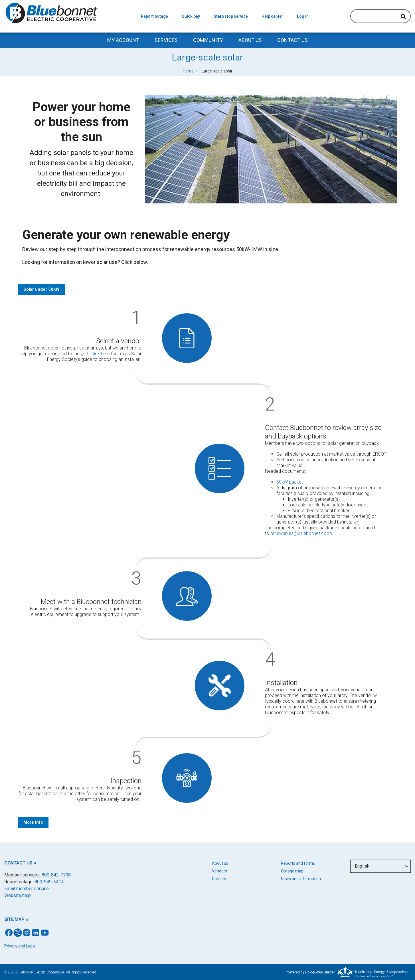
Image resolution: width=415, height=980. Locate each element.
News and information (301, 879)
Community (208, 40)
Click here (100, 354)
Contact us (292, 40)
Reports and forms (298, 863)
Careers (219, 879)
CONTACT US (18, 863)
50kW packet (290, 482)
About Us (250, 40)
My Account (123, 40)
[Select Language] (381, 866)
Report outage (154, 16)
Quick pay (191, 16)
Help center (272, 16)
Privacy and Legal (20, 946)
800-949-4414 (49, 882)
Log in (303, 16)
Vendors (219, 871)
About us (220, 863)
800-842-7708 (56, 875)
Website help (18, 895)
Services (166, 40)
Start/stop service (231, 16)
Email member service (27, 889)
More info (33, 822)
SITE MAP (14, 919)
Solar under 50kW (41, 289)
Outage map (292, 871)
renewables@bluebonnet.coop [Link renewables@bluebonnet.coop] (301, 533)
